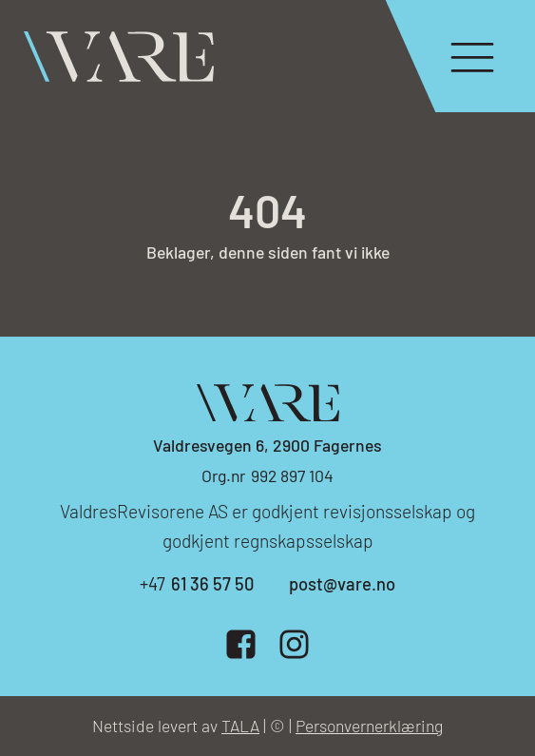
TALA (240, 726)
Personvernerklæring (369, 726)
